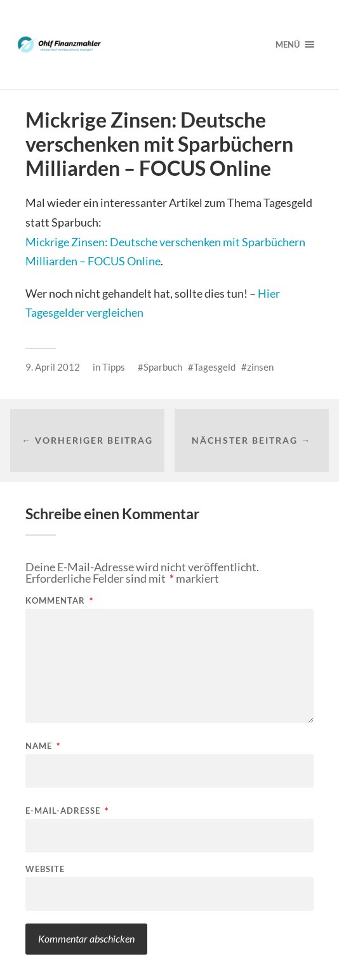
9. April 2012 (53, 367)
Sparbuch (163, 367)
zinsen (260, 367)
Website (45, 869)
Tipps (114, 367)
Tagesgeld (215, 367)
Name (43, 746)
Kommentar (59, 601)
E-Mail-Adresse (67, 811)
